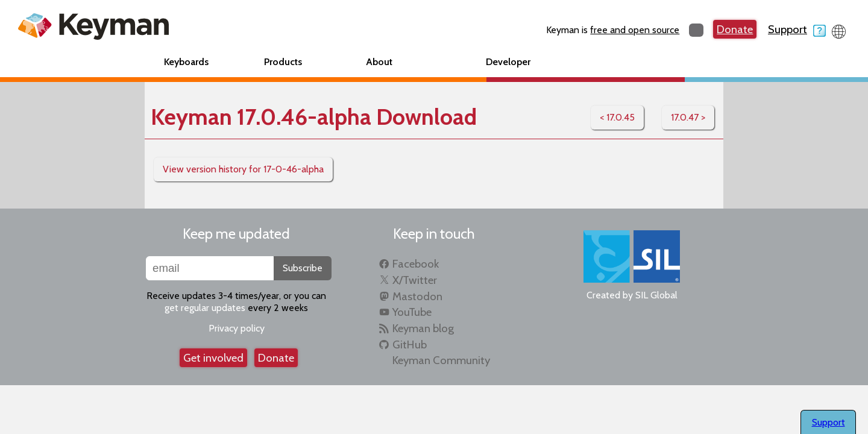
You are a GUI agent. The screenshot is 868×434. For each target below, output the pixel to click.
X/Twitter (415, 280)
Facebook (416, 264)
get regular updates (205, 308)
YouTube (412, 312)
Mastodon (417, 296)
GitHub (410, 344)
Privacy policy (237, 328)
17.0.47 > (688, 117)
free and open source (635, 30)
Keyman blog (423, 328)
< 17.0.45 (617, 117)
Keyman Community (441, 360)
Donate (735, 29)
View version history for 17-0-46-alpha (243, 169)
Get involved (213, 358)
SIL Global (656, 295)
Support (797, 29)
